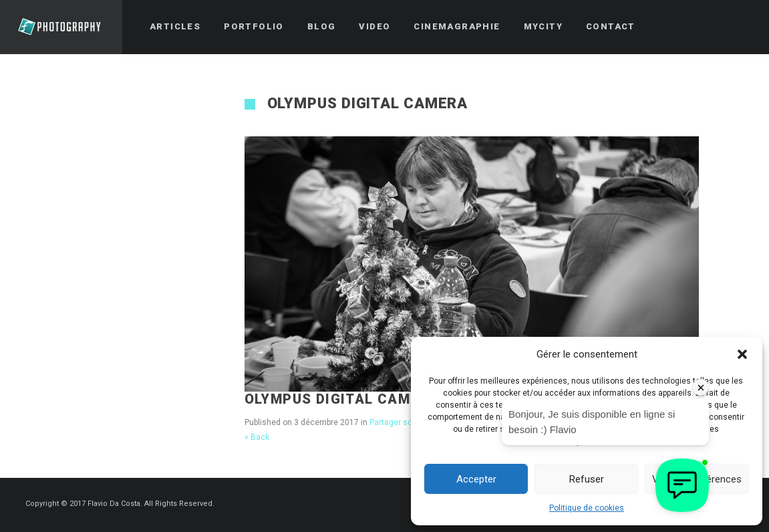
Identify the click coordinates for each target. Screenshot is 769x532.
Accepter (476, 479)
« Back (257, 437)
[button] (742, 354)
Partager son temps (406, 422)
